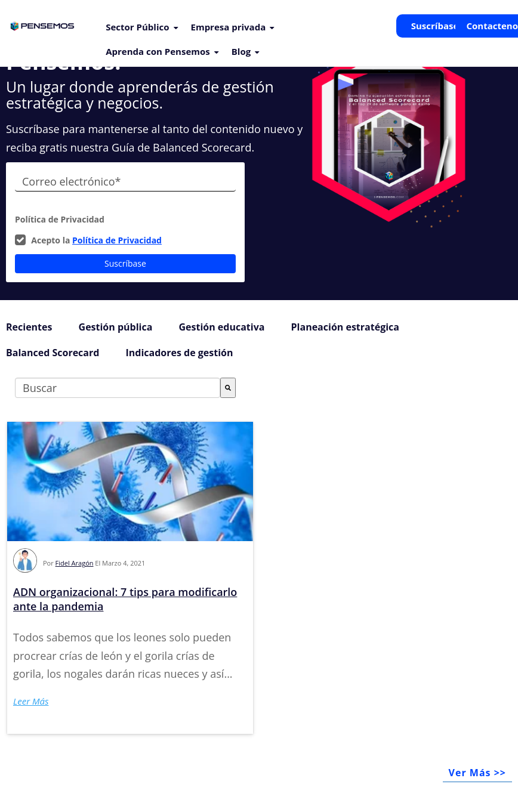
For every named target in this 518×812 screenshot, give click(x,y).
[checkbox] (125, 241)
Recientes (29, 327)
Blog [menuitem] (241, 51)
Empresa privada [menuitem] (229, 27)
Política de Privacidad (117, 240)
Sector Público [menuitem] (137, 27)
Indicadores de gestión (179, 353)
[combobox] (118, 388)
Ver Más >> (477, 773)
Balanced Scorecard (53, 353)
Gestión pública (116, 327)
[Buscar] (228, 388)
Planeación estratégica (345, 327)
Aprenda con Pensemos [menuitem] (158, 51)
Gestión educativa (221, 327)
